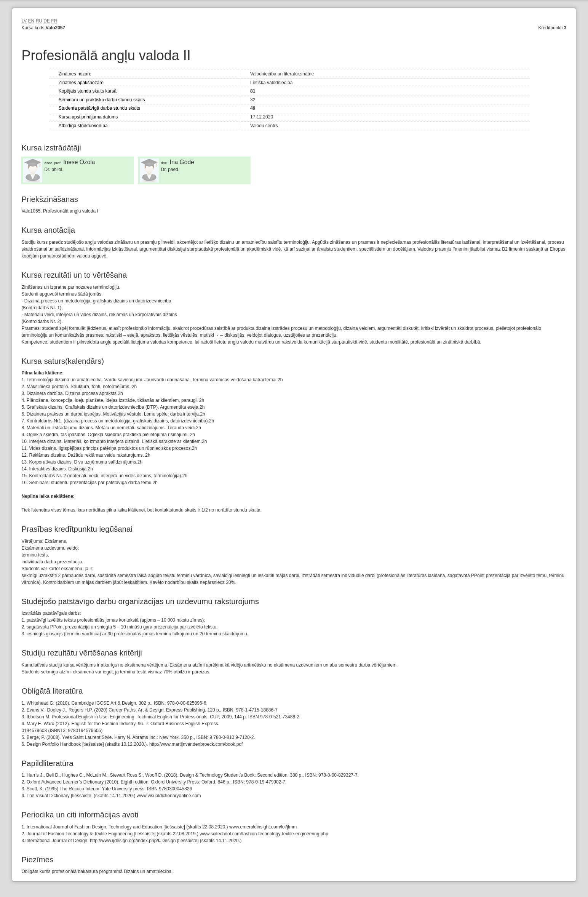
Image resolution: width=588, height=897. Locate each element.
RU (39, 21)
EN (31, 21)
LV (24, 21)
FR (54, 21)
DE (47, 21)
